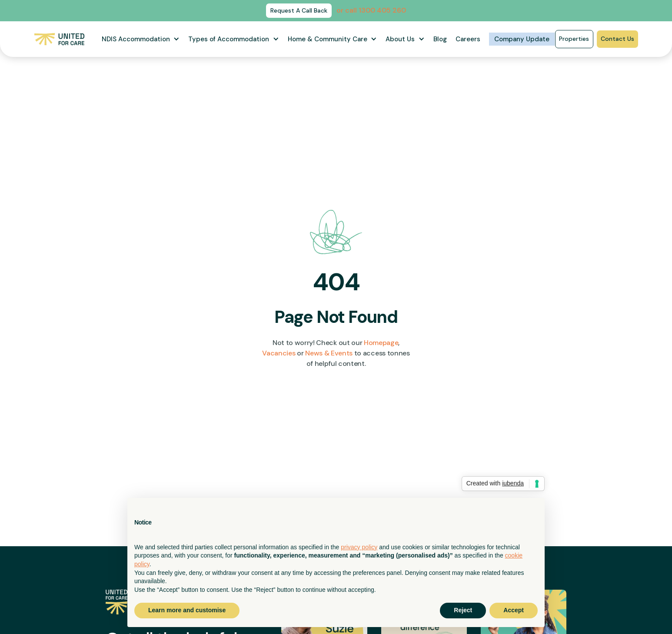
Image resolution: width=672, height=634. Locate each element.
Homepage (381, 343)
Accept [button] (514, 610)
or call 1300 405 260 (371, 10)
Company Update (522, 39)
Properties (574, 39)
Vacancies (279, 353)
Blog (440, 39)
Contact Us (617, 39)
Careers (468, 39)
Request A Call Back (299, 10)
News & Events (329, 353)
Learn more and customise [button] (187, 610)
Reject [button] (463, 610)
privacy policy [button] (359, 547)
